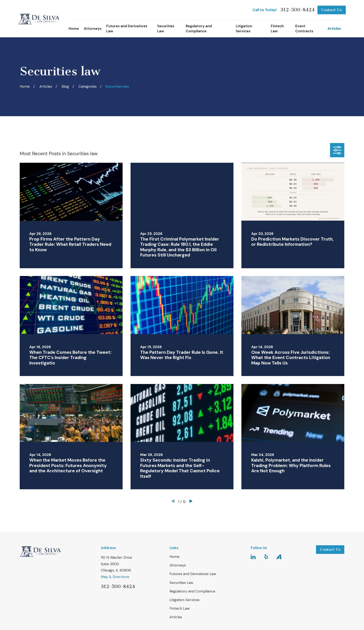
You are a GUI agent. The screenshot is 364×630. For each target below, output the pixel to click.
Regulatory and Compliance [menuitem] (199, 29)
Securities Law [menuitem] (166, 29)
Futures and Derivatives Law (193, 574)
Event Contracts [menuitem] (304, 29)
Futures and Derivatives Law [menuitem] (127, 29)
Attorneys (178, 565)
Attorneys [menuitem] (93, 29)
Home (175, 557)
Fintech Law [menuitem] (277, 29)
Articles (176, 617)
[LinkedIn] (253, 557)
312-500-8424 (297, 10)
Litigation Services (185, 600)
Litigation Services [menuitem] (244, 29)
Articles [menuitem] (334, 29)
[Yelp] (266, 557)
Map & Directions (115, 577)
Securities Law (181, 583)
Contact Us (332, 10)
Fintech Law (180, 608)
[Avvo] (279, 557)
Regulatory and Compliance (192, 591)
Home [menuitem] (74, 29)
